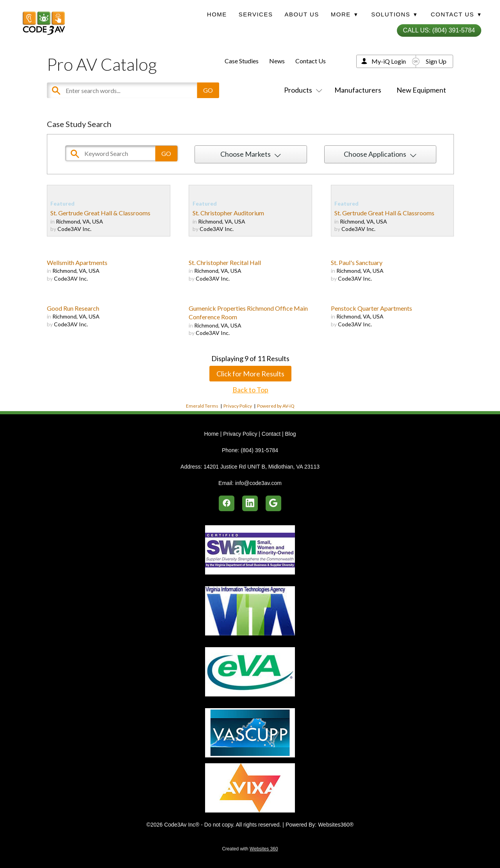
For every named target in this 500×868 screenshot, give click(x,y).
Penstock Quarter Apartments (371, 308)
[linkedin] (250, 503)
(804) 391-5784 (259, 450)
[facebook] (227, 503)
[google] (273, 503)
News (277, 61)
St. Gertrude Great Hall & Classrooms (100, 213)
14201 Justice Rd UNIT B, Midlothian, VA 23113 (262, 467)
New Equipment (421, 90)
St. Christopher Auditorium (228, 213)
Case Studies (242, 61)
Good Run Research (73, 308)
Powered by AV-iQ (276, 406)
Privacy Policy (238, 406)
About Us (302, 14)
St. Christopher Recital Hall (225, 262)
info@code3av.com (258, 483)
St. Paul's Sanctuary (357, 262)
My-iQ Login (389, 61)
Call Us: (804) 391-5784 (439, 30)
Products (302, 90)
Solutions (394, 14)
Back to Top (250, 390)
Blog (290, 434)
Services (256, 14)
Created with (250, 849)
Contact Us (311, 61)
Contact (271, 434)
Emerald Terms (202, 406)
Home (217, 14)
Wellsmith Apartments (77, 262)
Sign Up (436, 61)
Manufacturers (358, 90)
